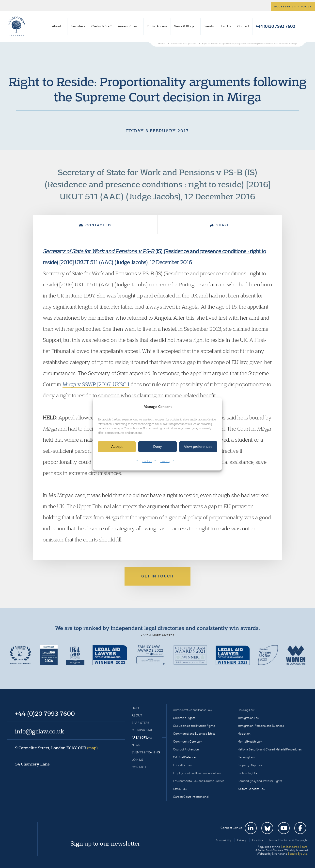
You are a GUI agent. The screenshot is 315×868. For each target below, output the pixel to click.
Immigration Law (248, 718)
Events (209, 26)
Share (220, 225)
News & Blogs (184, 26)
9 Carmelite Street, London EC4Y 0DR (56, 748)
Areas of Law (128, 26)
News (136, 745)
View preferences (198, 447)
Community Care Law (187, 741)
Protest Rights (247, 773)
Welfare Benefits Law (251, 789)
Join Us (226, 26)
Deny (157, 447)
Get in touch (157, 576)
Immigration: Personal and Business (261, 726)
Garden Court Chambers (16, 26)
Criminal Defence (184, 757)
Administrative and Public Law (192, 710)
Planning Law (246, 757)
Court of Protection (186, 749)
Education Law (183, 765)
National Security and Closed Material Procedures (270, 749)
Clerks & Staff (102, 26)
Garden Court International (191, 797)
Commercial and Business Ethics (194, 734)
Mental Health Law (250, 741)
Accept (117, 447)
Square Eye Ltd (298, 854)
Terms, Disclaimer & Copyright (288, 840)
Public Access (157, 26)
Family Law (180, 789)
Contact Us (95, 225)
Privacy (165, 461)
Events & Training (146, 752)
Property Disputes (250, 765)
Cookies (147, 461)
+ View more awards (158, 635)
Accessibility (224, 840)
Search (303, 26)
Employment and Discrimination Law (197, 773)
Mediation (244, 734)
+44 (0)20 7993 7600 (275, 26)
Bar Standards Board (294, 847)
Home (136, 708)
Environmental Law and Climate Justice (199, 781)
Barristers (78, 26)
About (57, 26)
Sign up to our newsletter (105, 843)
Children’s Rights (184, 718)
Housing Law (246, 710)
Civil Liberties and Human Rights (194, 726)
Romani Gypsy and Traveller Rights (260, 781)
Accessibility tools (293, 7)
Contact (243, 26)
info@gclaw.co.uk (40, 731)
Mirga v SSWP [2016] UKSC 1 (96, 384)
